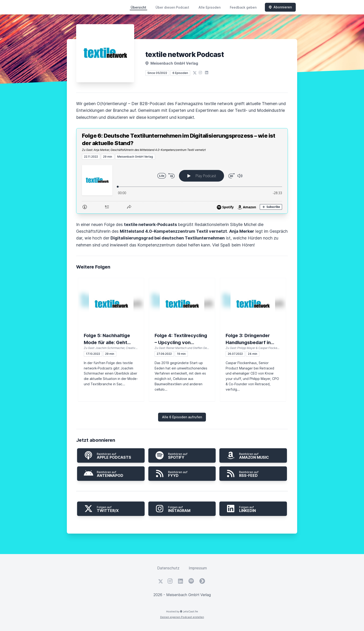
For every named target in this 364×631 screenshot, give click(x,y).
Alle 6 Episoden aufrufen (182, 417)
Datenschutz (168, 568)
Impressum (198, 568)
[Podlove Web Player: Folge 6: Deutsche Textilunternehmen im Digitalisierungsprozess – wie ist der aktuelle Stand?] (182, 186)
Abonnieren (280, 7)
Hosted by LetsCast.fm (182, 611)
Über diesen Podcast (172, 7)
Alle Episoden (210, 7)
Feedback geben (243, 7)
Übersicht (138, 7)
